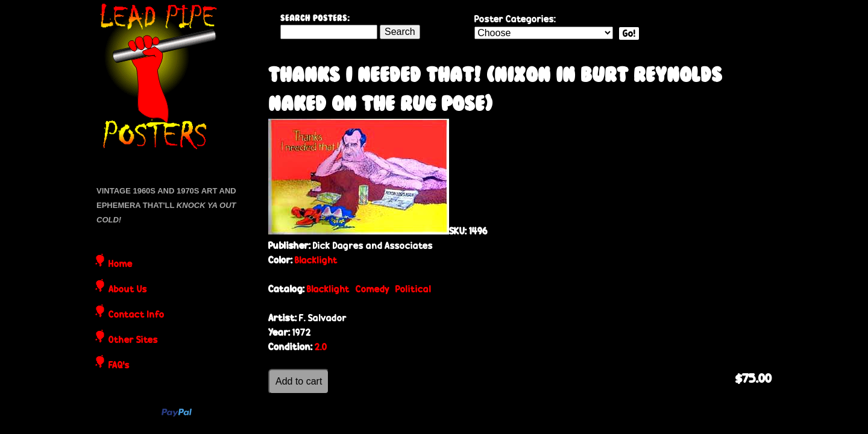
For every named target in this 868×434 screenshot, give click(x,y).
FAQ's (119, 366)
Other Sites (133, 341)
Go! (629, 33)
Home (121, 265)
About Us (128, 290)
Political (413, 289)
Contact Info (137, 315)
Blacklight (316, 260)
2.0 (321, 347)
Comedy (373, 289)
